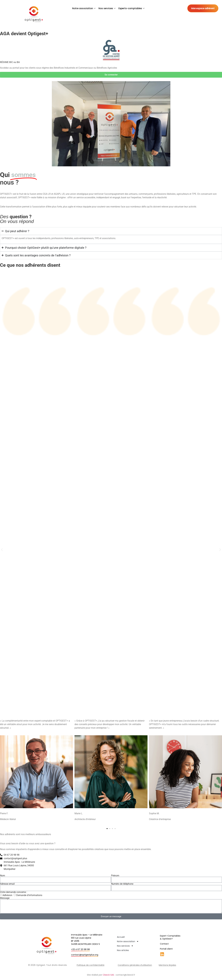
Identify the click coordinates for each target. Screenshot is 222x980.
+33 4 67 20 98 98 (80, 949)
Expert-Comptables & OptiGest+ (170, 937)
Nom (3, 876)
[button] (2, 550)
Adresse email (7, 884)
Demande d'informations (29, 895)
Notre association (84, 8)
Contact (164, 944)
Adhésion (7, 895)
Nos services (107, 8)
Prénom (115, 876)
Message (5, 898)
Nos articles (123, 950)
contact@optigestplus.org (85, 955)
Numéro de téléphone (122, 884)
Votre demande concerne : (14, 892)
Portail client (166, 949)
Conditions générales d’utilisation (135, 965)
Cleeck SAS (108, 975)
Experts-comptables (132, 8)
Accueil (121, 937)
